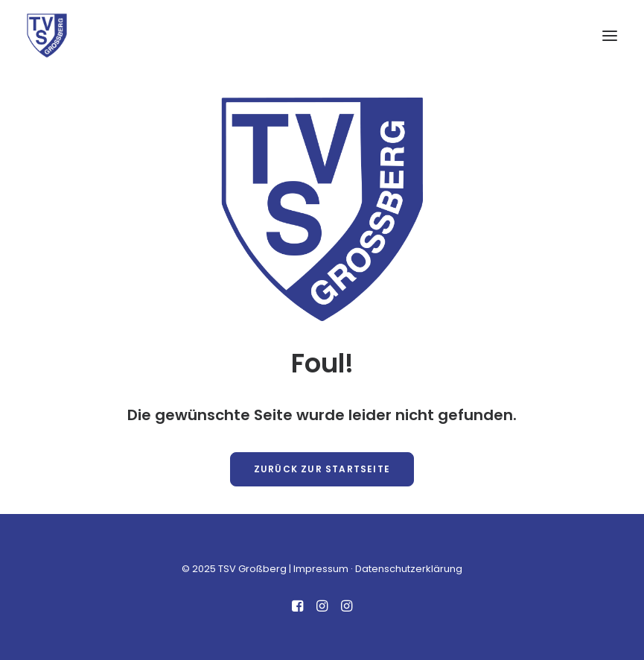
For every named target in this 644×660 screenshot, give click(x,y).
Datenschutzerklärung (409, 569)
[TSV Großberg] (47, 36)
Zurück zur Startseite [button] (322, 469)
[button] (610, 36)
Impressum (321, 569)
